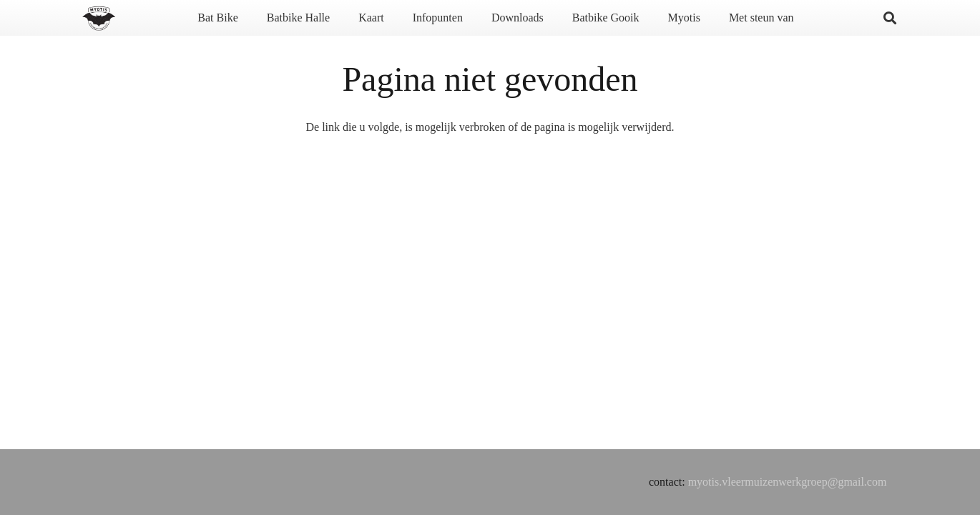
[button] (890, 18)
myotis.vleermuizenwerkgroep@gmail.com (788, 482)
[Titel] (99, 18)
